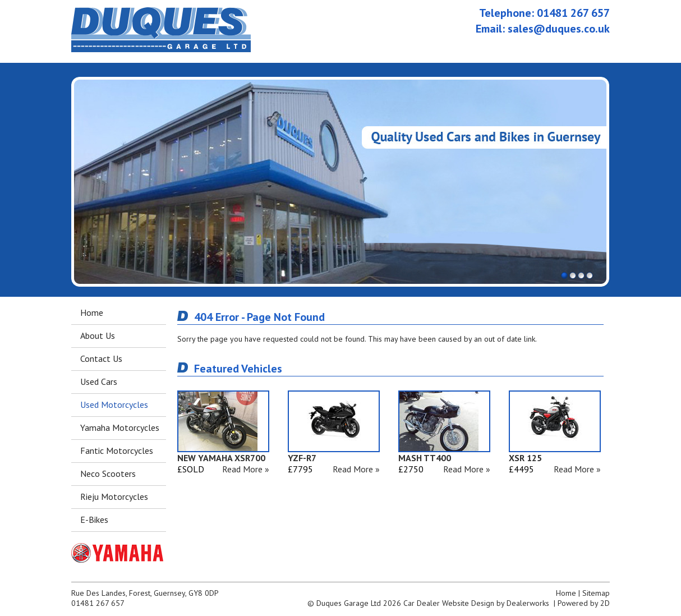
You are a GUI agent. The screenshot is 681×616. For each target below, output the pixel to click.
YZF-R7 (302, 458)
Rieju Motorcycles (114, 497)
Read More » (246, 469)
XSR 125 (525, 458)
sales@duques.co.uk (559, 29)
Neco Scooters (108, 474)
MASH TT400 (425, 458)
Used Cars (99, 381)
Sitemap (596, 593)
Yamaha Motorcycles (120, 427)
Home (92, 312)
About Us (98, 335)
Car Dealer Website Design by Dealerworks (476, 603)
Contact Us (101, 358)
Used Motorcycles (114, 404)
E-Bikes (94, 520)
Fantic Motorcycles (117, 450)
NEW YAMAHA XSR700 (221, 458)
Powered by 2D (584, 603)
